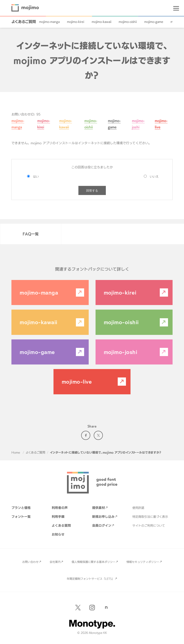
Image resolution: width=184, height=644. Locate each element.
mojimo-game (154, 22)
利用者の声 (60, 508)
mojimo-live (77, 382)
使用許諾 (138, 508)
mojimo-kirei (76, 22)
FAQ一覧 (31, 234)
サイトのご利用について (149, 526)
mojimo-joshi (121, 352)
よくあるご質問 (24, 22)
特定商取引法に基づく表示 (150, 517)
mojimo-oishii (128, 22)
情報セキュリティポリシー (143, 562)
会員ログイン (102, 525)
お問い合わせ (30, 562)
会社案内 (55, 562)
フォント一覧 (21, 517)
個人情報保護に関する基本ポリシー (93, 562)
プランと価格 (21, 508)
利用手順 (58, 517)
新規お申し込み (103, 517)
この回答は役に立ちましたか (92, 167)
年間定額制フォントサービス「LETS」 (91, 579)
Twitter (98, 435)
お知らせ (58, 534)
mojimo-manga (49, 22)
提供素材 (99, 508)
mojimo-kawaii (101, 22)
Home (16, 452)
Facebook (86, 435)
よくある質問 (61, 525)
